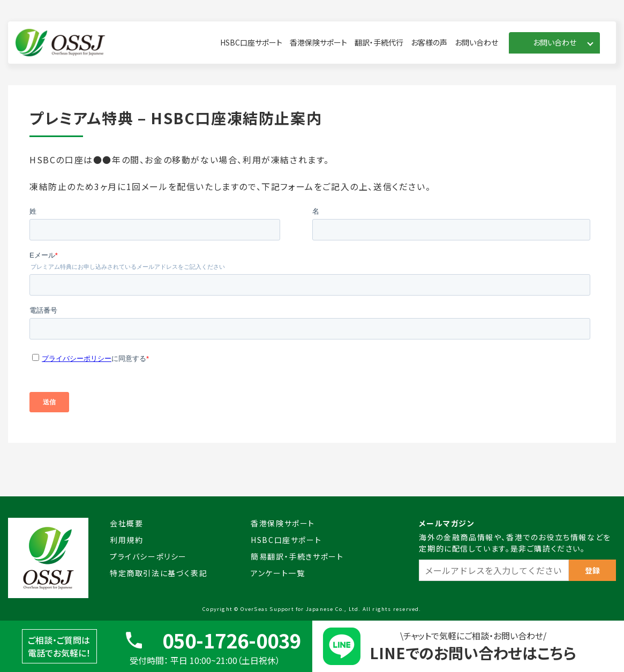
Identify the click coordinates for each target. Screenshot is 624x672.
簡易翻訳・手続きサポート (297, 556)
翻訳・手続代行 (379, 42)
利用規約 (126, 540)
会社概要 (126, 523)
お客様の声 (429, 42)
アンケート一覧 (278, 573)
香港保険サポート (318, 42)
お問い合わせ (476, 42)
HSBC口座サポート (251, 42)
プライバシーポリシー (148, 556)
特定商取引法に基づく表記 (159, 573)
